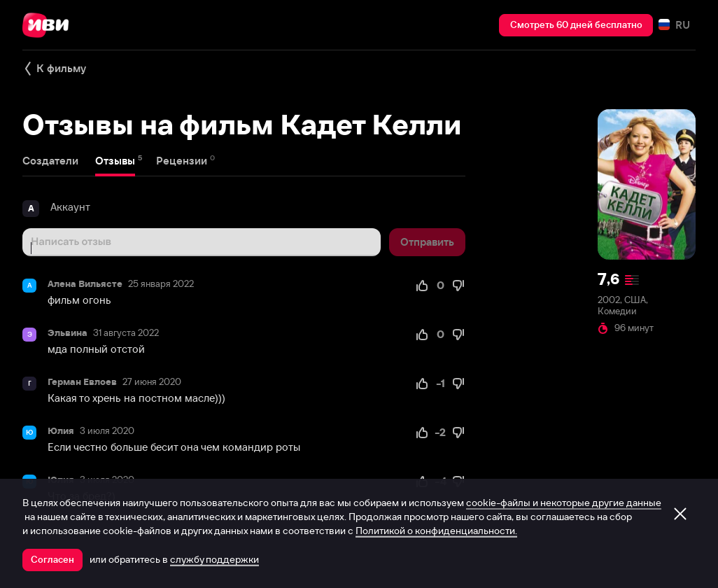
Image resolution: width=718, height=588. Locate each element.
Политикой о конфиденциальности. (436, 531)
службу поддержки (214, 559)
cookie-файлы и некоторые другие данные (564, 503)
